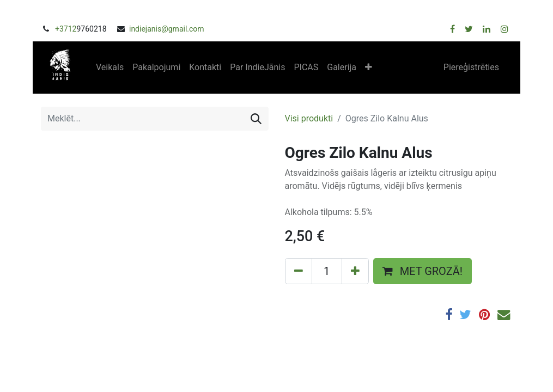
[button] (369, 68)
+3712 (66, 29)
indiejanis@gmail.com (167, 29)
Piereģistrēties (471, 67)
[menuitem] (110, 68)
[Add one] (355, 271)
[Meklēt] (256, 119)
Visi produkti (309, 118)
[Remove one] (299, 271)
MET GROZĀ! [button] (423, 271)
